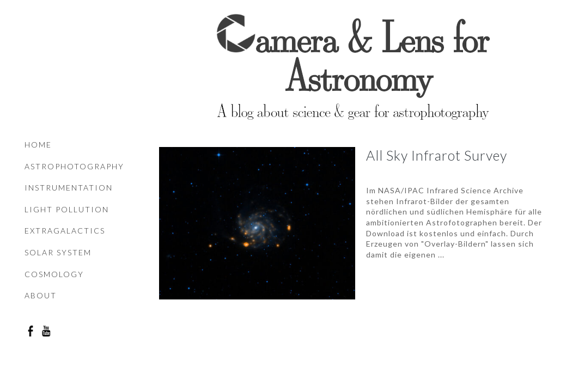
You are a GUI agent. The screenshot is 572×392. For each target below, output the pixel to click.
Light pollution (67, 209)
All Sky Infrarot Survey (437, 155)
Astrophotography (74, 166)
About (41, 295)
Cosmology (54, 274)
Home (38, 145)
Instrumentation (69, 188)
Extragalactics (65, 231)
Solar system (58, 252)
